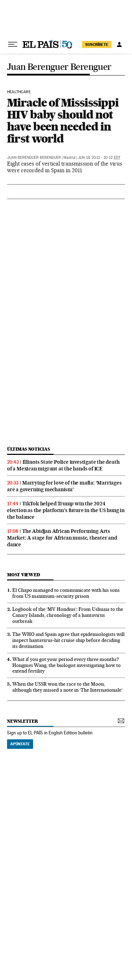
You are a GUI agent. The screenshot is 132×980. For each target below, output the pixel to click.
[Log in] (119, 44)
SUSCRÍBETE (97, 44)
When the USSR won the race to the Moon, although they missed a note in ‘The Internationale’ (67, 687)
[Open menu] (13, 44)
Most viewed (23, 575)
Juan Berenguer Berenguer (59, 67)
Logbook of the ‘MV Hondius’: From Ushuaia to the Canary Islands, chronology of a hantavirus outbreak (68, 615)
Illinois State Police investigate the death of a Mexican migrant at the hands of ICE (63, 465)
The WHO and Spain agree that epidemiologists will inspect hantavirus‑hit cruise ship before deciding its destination (68, 640)
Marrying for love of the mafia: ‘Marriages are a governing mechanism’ (64, 486)
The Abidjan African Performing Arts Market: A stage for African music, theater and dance (62, 538)
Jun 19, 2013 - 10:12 (99, 158)
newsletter (23, 721)
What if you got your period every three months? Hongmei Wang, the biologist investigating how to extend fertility (67, 665)
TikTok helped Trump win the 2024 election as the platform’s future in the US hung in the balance (66, 510)
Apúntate (20, 744)
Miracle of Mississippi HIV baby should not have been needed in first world (63, 121)
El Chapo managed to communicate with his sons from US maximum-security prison (66, 593)
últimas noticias (29, 449)
